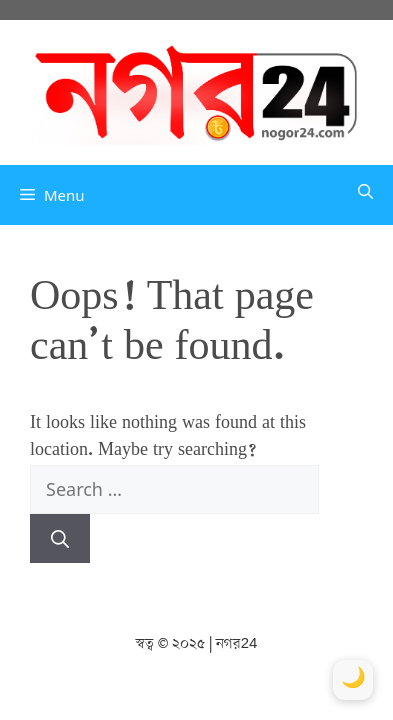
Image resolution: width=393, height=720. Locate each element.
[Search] (60, 538)
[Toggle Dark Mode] (353, 680)
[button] (365, 195)
